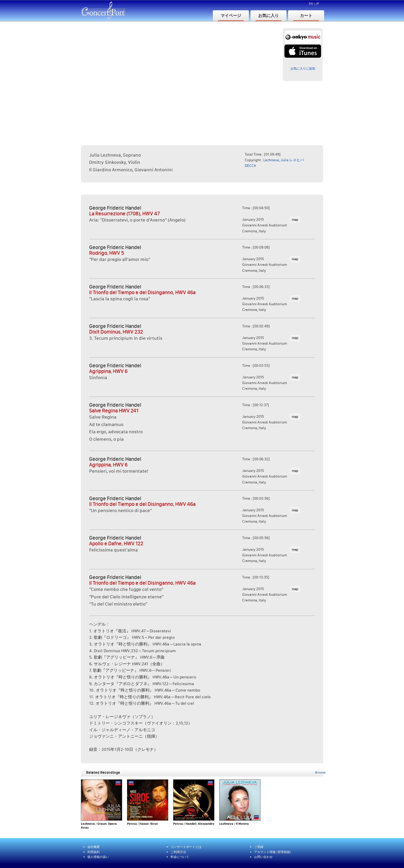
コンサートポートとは (186, 847)
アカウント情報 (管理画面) (272, 852)
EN (311, 3)
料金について (180, 857)
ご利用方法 (178, 852)
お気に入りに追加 (303, 68)
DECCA (250, 166)
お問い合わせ (263, 857)
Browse (320, 772)
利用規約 (94, 852)
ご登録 (259, 847)
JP (317, 3)
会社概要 (94, 847)
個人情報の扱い (98, 857)
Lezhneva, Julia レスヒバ (284, 160)
